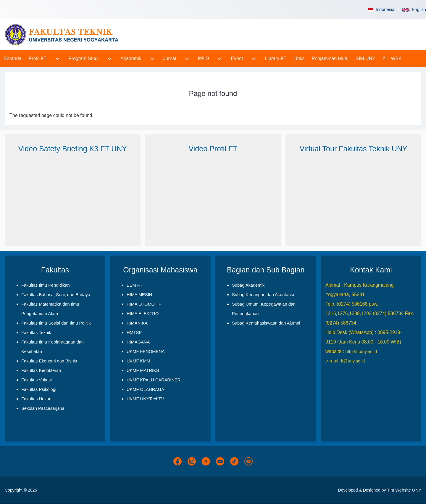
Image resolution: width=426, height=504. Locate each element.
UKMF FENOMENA (146, 351)
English (414, 9)
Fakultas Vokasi (37, 380)
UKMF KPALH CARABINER (154, 380)
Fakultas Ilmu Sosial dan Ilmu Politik (56, 323)
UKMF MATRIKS (143, 370)
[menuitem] (13, 59)
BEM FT (135, 285)
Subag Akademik (248, 285)
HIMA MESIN (139, 295)
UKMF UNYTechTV (145, 399)
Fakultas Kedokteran (41, 370)
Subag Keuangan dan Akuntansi (263, 295)
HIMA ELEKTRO (143, 314)
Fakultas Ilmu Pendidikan (46, 285)
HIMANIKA (137, 323)
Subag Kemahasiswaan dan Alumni (266, 323)
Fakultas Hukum (37, 399)
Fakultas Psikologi (39, 389)
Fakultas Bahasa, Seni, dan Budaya (56, 295)
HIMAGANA (138, 342)
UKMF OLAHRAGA (145, 389)
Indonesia (381, 9)
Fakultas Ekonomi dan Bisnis (49, 361)
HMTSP (134, 333)
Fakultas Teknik (36, 333)
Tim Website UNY (404, 490)
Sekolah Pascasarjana (43, 408)
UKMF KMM (138, 361)
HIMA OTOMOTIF (144, 304)
